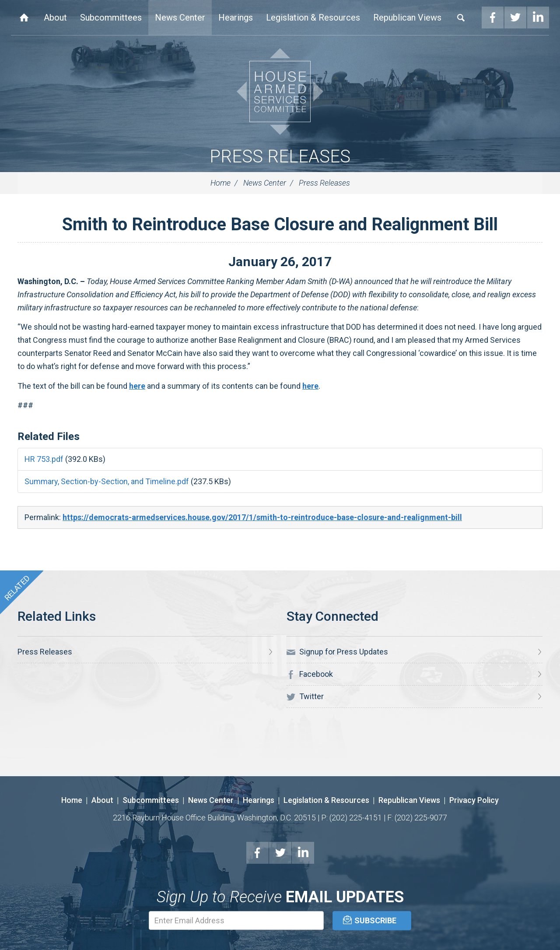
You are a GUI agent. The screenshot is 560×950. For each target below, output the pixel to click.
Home (24, 18)
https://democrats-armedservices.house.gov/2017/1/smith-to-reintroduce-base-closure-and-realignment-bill (262, 517)
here (137, 386)
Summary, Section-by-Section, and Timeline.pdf (107, 481)
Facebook (493, 18)
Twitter (515, 18)
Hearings (236, 18)
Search (461, 18)
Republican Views (407, 18)
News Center (180, 18)
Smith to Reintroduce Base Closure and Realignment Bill (280, 224)
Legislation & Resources (313, 18)
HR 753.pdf (44, 459)
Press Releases (280, 157)
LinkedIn (538, 18)
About (55, 18)
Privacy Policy (474, 800)
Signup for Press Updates (337, 652)
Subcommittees (111, 18)
